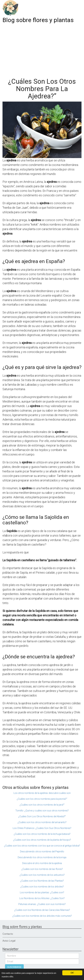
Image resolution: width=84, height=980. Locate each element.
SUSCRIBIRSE (14, 967)
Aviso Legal (9, 941)
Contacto (8, 934)
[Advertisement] (42, 49)
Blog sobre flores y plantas (38, 20)
